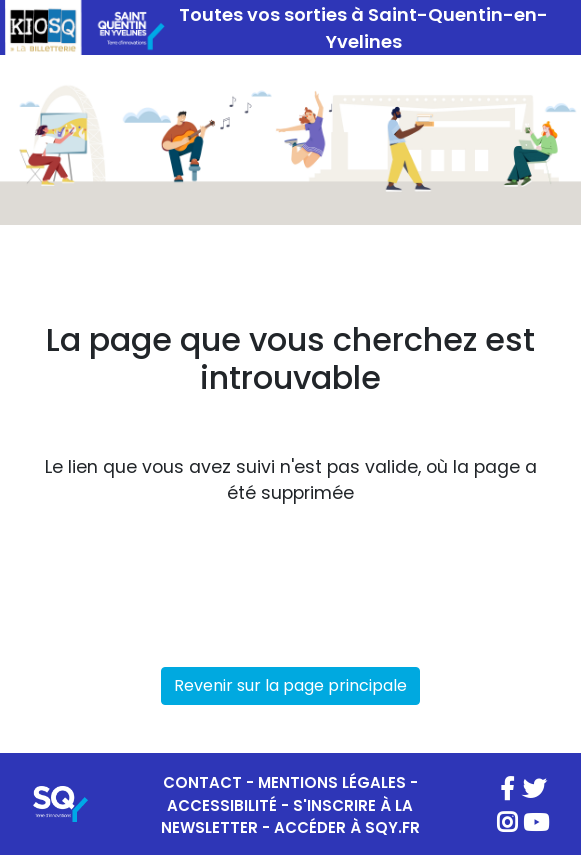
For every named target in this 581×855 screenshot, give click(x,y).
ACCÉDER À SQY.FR (347, 827)
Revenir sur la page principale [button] (290, 685)
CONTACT (202, 782)
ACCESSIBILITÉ (222, 805)
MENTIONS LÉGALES (332, 782)
